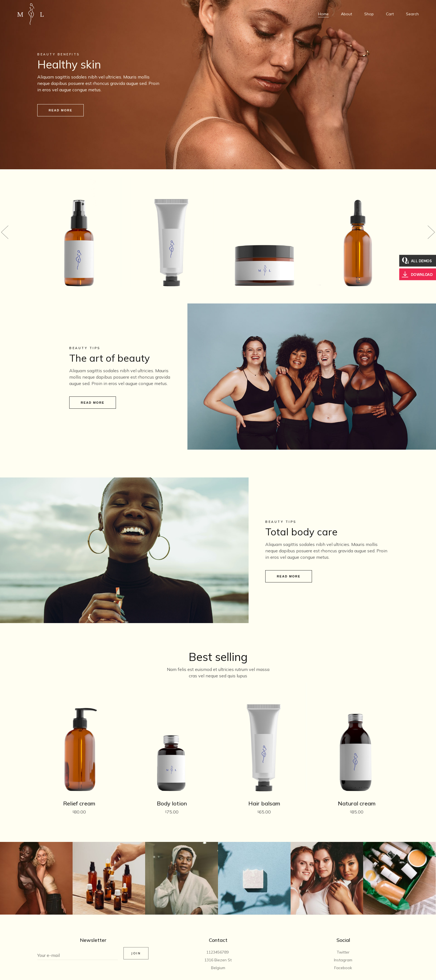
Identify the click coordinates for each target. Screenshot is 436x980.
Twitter (343, 952)
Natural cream (357, 803)
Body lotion (172, 803)
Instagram (343, 960)
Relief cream (79, 803)
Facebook (343, 968)
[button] (5, 232)
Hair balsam (264, 803)
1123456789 (218, 952)
